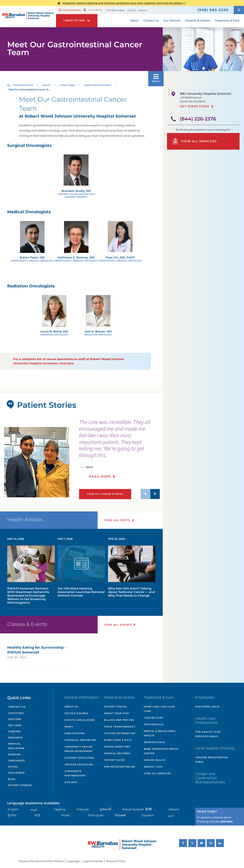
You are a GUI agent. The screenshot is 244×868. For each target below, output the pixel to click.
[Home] (28, 17)
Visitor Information (120, 733)
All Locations (93, 10)
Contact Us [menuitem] (151, 21)
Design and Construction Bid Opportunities (210, 778)
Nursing (15, 754)
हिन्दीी (149, 809)
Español (148, 815)
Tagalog (59, 809)
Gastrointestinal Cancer (98, 85)
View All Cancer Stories (105, 494)
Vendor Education (79, 764)
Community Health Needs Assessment (79, 749)
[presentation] (119, 451)
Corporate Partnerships (75, 773)
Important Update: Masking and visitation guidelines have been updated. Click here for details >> (124, 3)
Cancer (46, 85)
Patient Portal (116, 707)
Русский (120, 815)
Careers (143, 10)
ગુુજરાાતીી (105, 809)
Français (83, 809)
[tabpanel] (37, 462)
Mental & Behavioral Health (160, 733)
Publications (75, 733)
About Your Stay (117, 713)
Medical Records (117, 753)
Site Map (71, 782)
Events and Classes (80, 720)
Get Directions (70, 10)
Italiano (174, 809)
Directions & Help (118, 740)
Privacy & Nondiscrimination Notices (41, 861)
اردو (171, 815)
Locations (16, 713)
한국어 (12, 815)
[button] (239, 10)
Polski (65, 815)
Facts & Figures (76, 713)
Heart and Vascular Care (159, 709)
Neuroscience (155, 742)
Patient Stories (20, 785)
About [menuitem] (135, 21)
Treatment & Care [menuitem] (227, 21)
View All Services (195, 141)
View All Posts (117, 520)
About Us (71, 707)
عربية (34, 809)
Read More (100, 476)
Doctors (15, 719)
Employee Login (207, 707)
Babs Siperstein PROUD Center (161, 751)
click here (226, 821)
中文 (37, 815)
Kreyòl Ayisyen (133, 809)
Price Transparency (120, 727)
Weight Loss (153, 767)
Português (96, 815)
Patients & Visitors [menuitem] (198, 21)
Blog (12, 779)
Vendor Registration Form (212, 760)
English (13, 809)
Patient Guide (114, 760)
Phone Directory (117, 747)
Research (16, 738)
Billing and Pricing (119, 720)
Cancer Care (154, 718)
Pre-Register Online (120, 767)
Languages (17, 761)
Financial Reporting (80, 740)
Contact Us (17, 707)
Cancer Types (67, 85)
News (69, 727)
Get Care (15, 725)
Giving (131, 10)
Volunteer (16, 773)
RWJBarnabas (116, 10)
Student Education (79, 758)
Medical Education (16, 746)
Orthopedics (154, 724)
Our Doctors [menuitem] (172, 21)
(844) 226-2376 (198, 119)
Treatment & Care (23, 85)
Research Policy (116, 861)
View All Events (118, 625)
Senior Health (155, 760)
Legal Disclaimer (93, 861)
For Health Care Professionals (208, 734)
